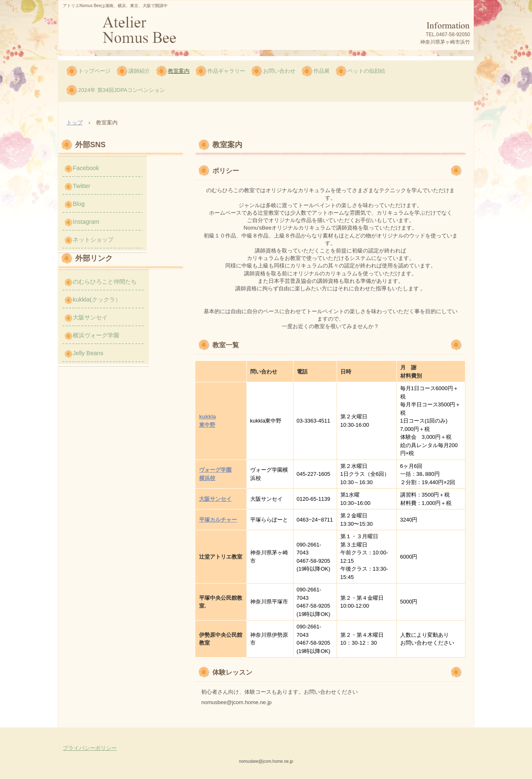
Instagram (86, 222)
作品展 (321, 71)
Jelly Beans (88, 353)
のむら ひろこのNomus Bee (138, 32)
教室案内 (179, 71)
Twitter (81, 186)
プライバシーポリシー (90, 748)
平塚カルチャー (218, 520)
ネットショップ (93, 240)
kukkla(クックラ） (97, 299)
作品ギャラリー (226, 71)
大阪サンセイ (215, 499)
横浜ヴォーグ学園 (96, 335)
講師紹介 (139, 71)
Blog (79, 204)
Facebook (86, 168)
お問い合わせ (279, 71)
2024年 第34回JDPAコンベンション (122, 90)
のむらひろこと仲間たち (105, 282)
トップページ (94, 71)
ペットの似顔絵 (366, 71)
